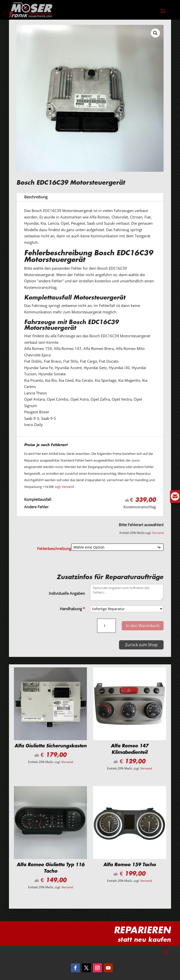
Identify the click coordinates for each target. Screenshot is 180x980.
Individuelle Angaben (67, 593)
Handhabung (72, 609)
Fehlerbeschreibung (54, 549)
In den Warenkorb (143, 626)
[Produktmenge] (106, 626)
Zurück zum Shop (141, 645)
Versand (158, 533)
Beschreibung (36, 197)
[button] (155, 33)
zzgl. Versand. (65, 487)
